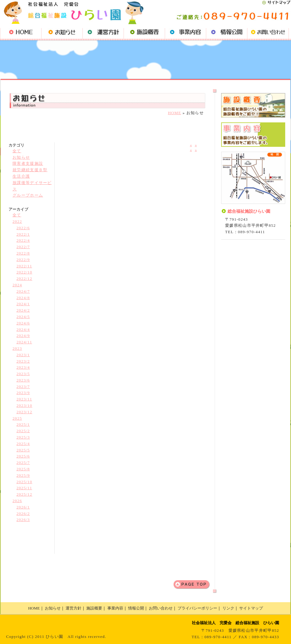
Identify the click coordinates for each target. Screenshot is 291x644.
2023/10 (24, 405)
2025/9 (23, 475)
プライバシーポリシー (197, 608)
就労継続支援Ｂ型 (30, 170)
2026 (17, 501)
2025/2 (23, 431)
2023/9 (23, 393)
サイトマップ (251, 608)
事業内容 (115, 608)
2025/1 (23, 424)
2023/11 (24, 399)
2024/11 (24, 342)
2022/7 (23, 247)
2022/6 (23, 228)
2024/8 (23, 298)
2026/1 (23, 507)
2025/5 (23, 450)
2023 (17, 348)
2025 (17, 418)
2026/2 (23, 514)
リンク (228, 608)
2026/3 (23, 520)
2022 (17, 221)
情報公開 (136, 608)
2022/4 (23, 240)
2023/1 (23, 355)
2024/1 (23, 304)
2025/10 (24, 482)
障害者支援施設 (28, 163)
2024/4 (23, 329)
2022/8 (23, 253)
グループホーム (28, 195)
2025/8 (23, 469)
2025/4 (23, 444)
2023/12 (24, 412)
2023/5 (23, 374)
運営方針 (74, 608)
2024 (17, 285)
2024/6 (23, 323)
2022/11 (24, 266)
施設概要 (94, 608)
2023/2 (23, 361)
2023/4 (23, 367)
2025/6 (23, 456)
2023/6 (23, 380)
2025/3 (23, 437)
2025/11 (24, 488)
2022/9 (23, 260)
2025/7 (23, 463)
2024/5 (23, 317)
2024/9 (23, 336)
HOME (174, 113)
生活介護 (21, 176)
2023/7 (23, 387)
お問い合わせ (161, 608)
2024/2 (23, 310)
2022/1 (23, 234)
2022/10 (24, 272)
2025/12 (24, 494)
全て (17, 151)
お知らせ (21, 157)
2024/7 (23, 291)
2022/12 (24, 279)
